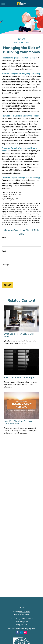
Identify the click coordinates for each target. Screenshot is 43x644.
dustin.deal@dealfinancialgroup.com (22, 629)
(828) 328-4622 (24, 612)
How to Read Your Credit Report (20, 378)
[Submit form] (7, 285)
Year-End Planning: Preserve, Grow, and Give (19, 422)
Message (6, 265)
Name (4, 237)
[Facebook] (17, 632)
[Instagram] (25, 632)
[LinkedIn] (21, 632)
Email (4, 251)
